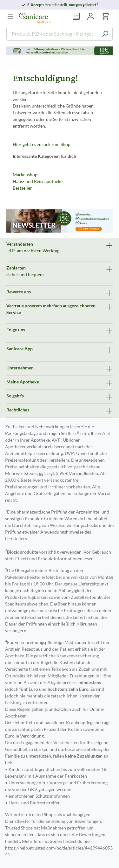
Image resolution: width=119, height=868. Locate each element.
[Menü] (10, 16)
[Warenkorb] (105, 16)
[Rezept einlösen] (76, 16)
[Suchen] (105, 34)
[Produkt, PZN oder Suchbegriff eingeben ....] (52, 34)
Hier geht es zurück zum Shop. (42, 144)
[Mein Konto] (91, 16)
